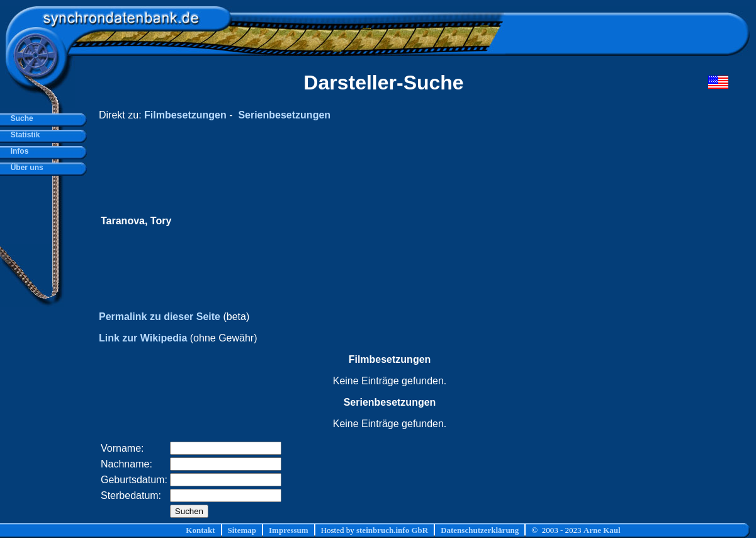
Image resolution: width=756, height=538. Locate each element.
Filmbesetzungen (185, 115)
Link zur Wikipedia (143, 338)
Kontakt (200, 530)
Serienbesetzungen (284, 115)
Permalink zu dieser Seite (160, 317)
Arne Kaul (602, 530)
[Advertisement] (490, 221)
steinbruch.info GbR (392, 530)
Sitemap (242, 530)
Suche (20, 118)
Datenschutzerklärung (480, 530)
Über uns (25, 168)
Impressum (289, 530)
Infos (17, 151)
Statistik (23, 135)
